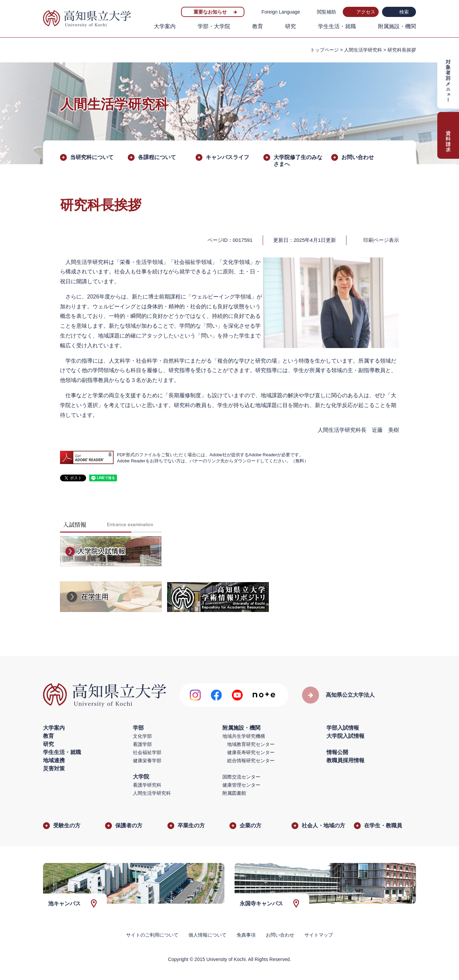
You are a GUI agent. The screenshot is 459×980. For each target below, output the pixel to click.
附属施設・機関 (397, 26)
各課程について (157, 157)
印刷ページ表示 (381, 240)
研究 (291, 26)
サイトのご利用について (152, 935)
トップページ (324, 50)
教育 (258, 26)
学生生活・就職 (337, 26)
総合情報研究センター (251, 761)
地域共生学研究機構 (244, 736)
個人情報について (207, 935)
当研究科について (92, 157)
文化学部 (142, 736)
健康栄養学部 (147, 761)
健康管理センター (241, 785)
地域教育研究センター (251, 744)
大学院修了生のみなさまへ (298, 161)
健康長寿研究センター (251, 752)
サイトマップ (319, 935)
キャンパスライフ (227, 157)
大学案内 (165, 26)
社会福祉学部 (147, 752)
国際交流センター (241, 777)
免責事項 (246, 935)
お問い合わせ (358, 157)
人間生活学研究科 (363, 50)
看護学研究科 (147, 785)
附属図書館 (234, 793)
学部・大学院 (214, 26)
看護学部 (142, 744)
